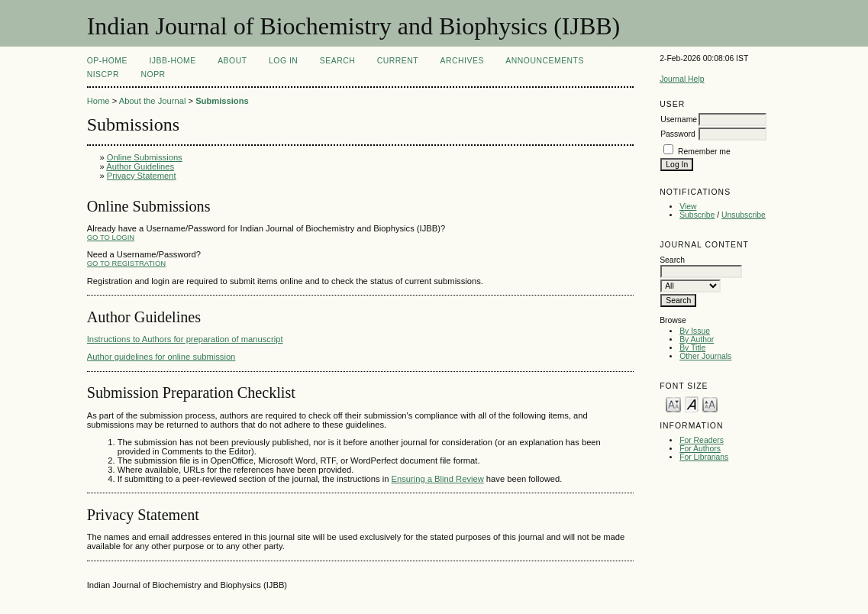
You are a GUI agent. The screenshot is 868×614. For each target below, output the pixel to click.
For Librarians (704, 457)
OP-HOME (107, 61)
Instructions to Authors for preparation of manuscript (185, 339)
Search (337, 61)
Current (398, 61)
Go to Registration (126, 263)
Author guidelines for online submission (161, 357)
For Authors (700, 449)
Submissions (222, 101)
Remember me (704, 152)
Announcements (545, 61)
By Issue (695, 331)
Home (98, 101)
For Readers (702, 440)
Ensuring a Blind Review (438, 479)
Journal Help (682, 79)
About (232, 61)
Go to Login (111, 237)
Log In (283, 61)
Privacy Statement (142, 176)
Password (678, 134)
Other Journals (705, 356)
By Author (697, 339)
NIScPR (103, 74)
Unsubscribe (744, 215)
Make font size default (692, 404)
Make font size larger (710, 404)
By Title (692, 348)
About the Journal (153, 101)
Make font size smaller (673, 404)
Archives (462, 61)
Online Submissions (145, 157)
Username (679, 120)
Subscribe (697, 215)
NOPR (153, 74)
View (688, 207)
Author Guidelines (140, 166)
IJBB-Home (172, 61)
